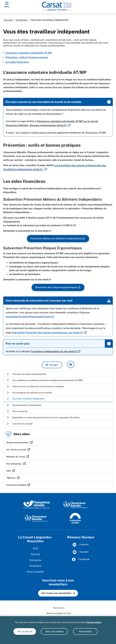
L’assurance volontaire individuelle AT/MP (29, 53)
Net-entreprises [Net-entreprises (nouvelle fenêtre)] (14, 464)
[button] (52, 365)
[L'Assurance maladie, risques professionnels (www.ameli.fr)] (75, 504)
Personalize (85, 631)
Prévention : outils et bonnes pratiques (27, 57)
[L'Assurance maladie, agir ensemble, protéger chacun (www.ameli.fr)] (37, 518)
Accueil (8, 20)
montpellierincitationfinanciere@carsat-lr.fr (30, 317)
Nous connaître (35, 572)
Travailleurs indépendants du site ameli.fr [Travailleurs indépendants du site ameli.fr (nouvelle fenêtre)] (54, 351)
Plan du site (59, 608)
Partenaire (35, 566)
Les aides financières (17, 62)
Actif (35, 548)
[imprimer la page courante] (71, 364)
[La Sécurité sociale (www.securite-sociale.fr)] (75, 518)
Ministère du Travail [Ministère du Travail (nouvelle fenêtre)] (16, 457)
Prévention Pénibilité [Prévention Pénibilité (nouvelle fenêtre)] (16, 485)
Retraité (35, 554)
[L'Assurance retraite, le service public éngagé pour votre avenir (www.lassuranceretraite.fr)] (37, 504)
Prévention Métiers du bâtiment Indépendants (56, 239)
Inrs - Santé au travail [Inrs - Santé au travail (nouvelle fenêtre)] (16, 450)
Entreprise (22, 20)
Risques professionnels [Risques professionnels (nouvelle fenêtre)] (18, 442)
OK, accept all (25, 631)
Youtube (81, 552)
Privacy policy (94, 622)
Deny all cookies (54, 631)
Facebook (81, 559)
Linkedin (81, 545)
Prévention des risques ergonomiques (56, 287)
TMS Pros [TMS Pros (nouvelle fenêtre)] (11, 478)
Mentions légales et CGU (59, 613)
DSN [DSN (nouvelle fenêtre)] (9, 471)
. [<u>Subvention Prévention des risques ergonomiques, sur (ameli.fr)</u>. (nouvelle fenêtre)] (48, 333)
